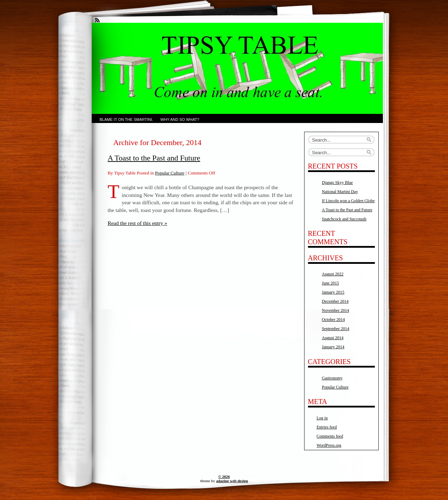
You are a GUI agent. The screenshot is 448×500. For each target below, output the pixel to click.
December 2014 (335, 301)
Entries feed (327, 427)
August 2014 (333, 338)
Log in (322, 418)
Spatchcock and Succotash (344, 219)
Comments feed (330, 436)
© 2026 (224, 477)
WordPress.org (329, 445)
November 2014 (336, 310)
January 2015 (333, 292)
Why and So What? (180, 119)
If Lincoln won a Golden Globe (348, 201)
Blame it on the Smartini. (127, 119)
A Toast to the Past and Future (154, 158)
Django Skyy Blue (338, 183)
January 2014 (333, 347)
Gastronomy (332, 378)
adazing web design (232, 481)
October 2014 (334, 320)
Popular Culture (170, 173)
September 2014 (336, 329)
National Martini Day (340, 192)
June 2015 (331, 283)
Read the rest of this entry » (138, 223)
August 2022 (333, 274)
